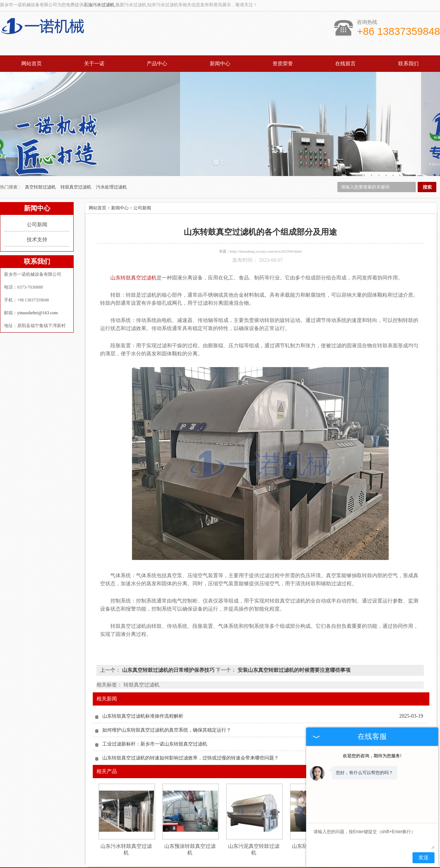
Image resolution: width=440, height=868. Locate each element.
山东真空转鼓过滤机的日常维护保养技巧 (168, 626)
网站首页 (32, 64)
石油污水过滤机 (99, 5)
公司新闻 (37, 180)
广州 (200, 864)
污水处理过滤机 (111, 143)
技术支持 (37, 195)
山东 (239, 864)
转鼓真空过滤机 (76, 143)
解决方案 (287, 835)
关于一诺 (94, 64)
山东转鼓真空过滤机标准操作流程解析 (143, 672)
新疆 (259, 864)
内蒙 (230, 864)
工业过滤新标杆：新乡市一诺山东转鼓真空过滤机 (155, 699)
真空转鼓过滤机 (41, 143)
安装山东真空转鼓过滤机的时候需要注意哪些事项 (293, 626)
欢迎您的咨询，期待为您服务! (372, 756)
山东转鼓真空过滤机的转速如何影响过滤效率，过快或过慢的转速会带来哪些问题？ (190, 713)
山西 (269, 864)
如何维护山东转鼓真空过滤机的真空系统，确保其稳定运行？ (167, 686)
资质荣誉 (283, 64)
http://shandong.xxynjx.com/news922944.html (266, 207)
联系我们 (408, 64)
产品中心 (157, 64)
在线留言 (345, 64)
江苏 (210, 864)
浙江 (220, 864)
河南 (249, 864)
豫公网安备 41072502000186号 (220, 858)
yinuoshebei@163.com (38, 268)
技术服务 (242, 835)
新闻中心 (220, 64)
